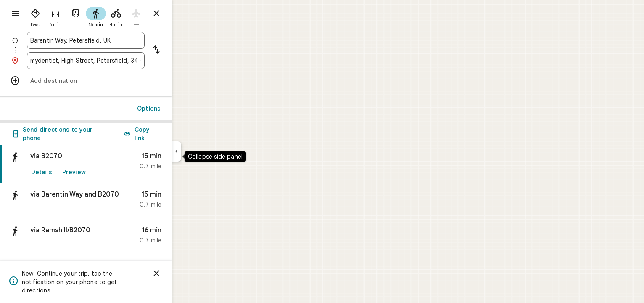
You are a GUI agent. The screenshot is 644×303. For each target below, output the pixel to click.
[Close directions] (187, 13)
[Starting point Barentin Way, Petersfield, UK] (116, 40)
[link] (116, 164)
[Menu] (15, 14)
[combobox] (116, 40)
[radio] (66, 16)
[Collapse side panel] (207, 151)
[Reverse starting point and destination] (187, 50)
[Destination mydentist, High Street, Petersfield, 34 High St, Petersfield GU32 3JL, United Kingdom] (116, 61)
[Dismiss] (187, 274)
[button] (116, 201)
